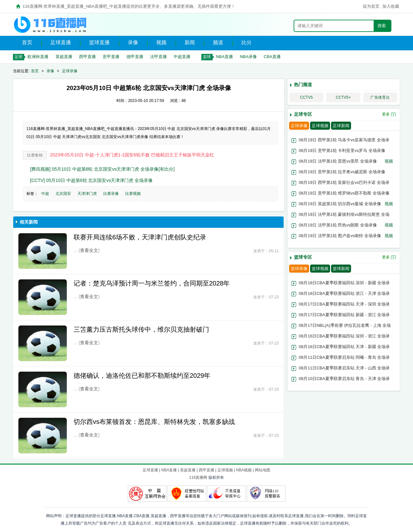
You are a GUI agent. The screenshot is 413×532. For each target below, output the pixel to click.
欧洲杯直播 (38, 57)
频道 (218, 42)
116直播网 (198, 477)
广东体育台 (380, 97)
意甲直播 (111, 57)
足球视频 (320, 126)
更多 (386, 114)
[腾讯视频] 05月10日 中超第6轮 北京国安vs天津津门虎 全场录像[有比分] (102, 169)
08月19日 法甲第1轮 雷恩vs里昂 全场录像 (338, 161)
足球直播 (61, 42)
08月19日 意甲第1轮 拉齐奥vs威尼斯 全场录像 (342, 172)
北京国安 (63, 194)
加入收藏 (391, 6)
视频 (161, 42)
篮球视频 (320, 269)
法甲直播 (158, 57)
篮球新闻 (341, 269)
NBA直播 (224, 57)
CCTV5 (306, 97)
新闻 (190, 42)
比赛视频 (133, 194)
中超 (45, 194)
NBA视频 (244, 470)
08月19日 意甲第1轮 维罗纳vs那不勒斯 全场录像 (344, 193)
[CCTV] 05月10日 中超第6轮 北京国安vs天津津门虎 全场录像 (91, 180)
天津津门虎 (87, 194)
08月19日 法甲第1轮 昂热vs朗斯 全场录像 (338, 225)
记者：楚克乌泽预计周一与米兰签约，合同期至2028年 (152, 283)
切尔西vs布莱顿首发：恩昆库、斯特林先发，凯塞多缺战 (154, 422)
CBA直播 (272, 57)
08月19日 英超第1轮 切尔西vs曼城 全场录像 (340, 204)
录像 (133, 42)
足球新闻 (341, 126)
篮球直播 (99, 42)
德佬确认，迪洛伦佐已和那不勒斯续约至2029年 (142, 376)
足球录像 (70, 71)
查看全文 (89, 250)
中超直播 (182, 57)
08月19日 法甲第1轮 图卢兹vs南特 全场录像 (340, 236)
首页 (27, 42)
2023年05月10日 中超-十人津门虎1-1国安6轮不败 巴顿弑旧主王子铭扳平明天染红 (132, 155)
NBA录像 (248, 57)
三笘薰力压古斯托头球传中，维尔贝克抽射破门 (141, 329)
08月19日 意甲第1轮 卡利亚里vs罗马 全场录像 (342, 151)
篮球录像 (299, 269)
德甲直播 (135, 57)
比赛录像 (111, 194)
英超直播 (64, 57)
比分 (247, 42)
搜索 (382, 26)
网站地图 (263, 470)
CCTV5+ (343, 97)
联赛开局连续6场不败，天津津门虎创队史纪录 (140, 237)
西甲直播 (87, 57)
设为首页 (371, 6)
